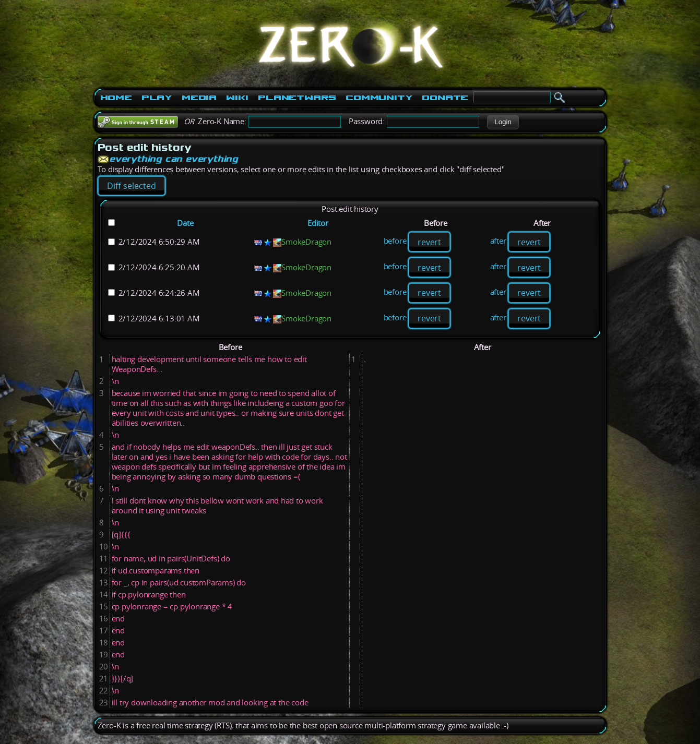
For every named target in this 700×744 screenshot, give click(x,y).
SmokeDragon (306, 242)
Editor (318, 223)
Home (116, 98)
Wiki (237, 98)
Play (157, 98)
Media (199, 98)
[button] (503, 122)
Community (379, 98)
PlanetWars (297, 98)
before (395, 241)
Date (185, 223)
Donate (445, 98)
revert (429, 242)
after (498, 241)
